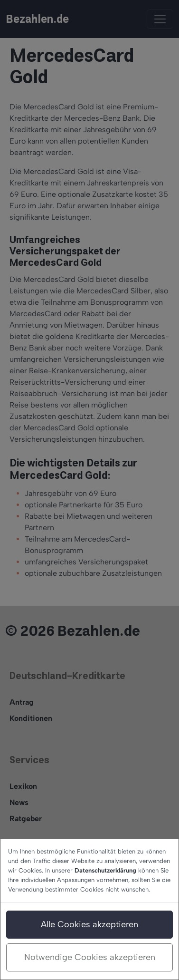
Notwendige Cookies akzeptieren (90, 957)
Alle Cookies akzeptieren (89, 924)
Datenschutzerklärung (105, 870)
